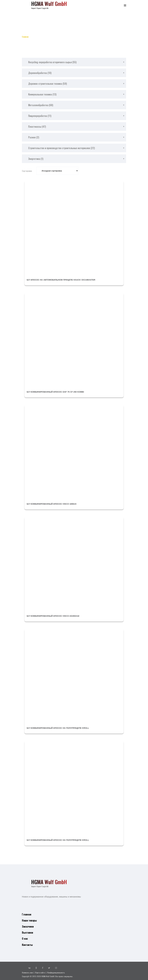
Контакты (27, 943)
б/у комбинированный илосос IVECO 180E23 (53, 504)
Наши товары (29, 920)
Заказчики (27, 926)
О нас (25, 937)
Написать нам (27, 971)
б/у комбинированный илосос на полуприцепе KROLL (60, 728)
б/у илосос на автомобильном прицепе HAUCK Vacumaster (63, 280)
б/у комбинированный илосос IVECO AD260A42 (54, 616)
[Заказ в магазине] (57, 171)
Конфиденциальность (56, 971)
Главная (26, 36)
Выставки (27, 931)
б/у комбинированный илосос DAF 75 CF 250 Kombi (57, 392)
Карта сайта (40, 971)
